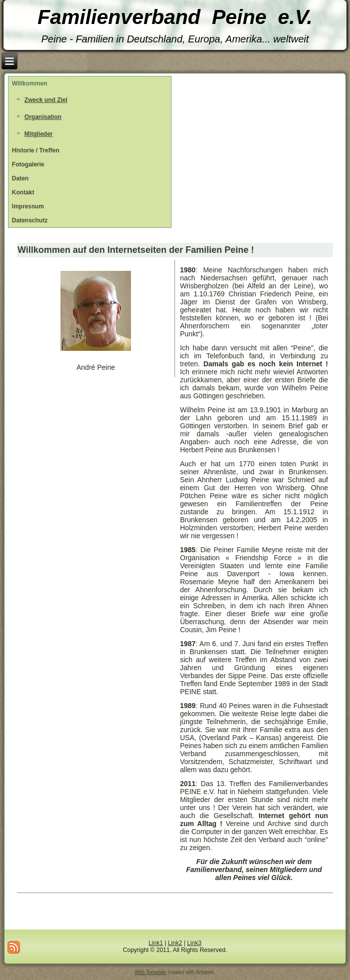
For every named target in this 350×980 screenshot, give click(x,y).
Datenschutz (30, 220)
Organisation (43, 117)
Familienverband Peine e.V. (175, 17)
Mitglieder (39, 134)
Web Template (150, 972)
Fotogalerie (28, 164)
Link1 (156, 943)
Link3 (194, 943)
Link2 (175, 943)
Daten (20, 178)
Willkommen (30, 83)
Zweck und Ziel (46, 100)
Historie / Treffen (36, 150)
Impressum (28, 206)
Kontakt (23, 192)
